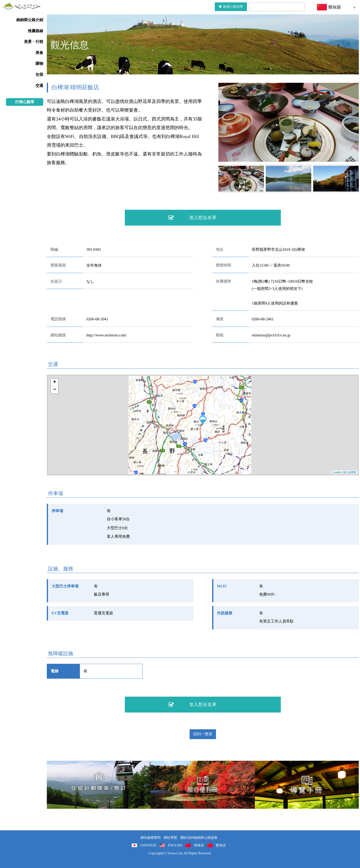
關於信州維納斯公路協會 (199, 838)
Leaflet (337, 472)
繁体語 (221, 845)
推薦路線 (36, 31)
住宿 (39, 75)
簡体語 (199, 845)
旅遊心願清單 (231, 7)
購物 (39, 63)
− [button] (55, 390)
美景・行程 (34, 42)
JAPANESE (148, 845)
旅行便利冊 (203, 785)
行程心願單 (25, 102)
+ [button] (55, 382)
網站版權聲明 (150, 838)
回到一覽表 (203, 734)
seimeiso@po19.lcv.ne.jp (271, 335)
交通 (39, 86)
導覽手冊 (307, 785)
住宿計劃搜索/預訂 (99, 785)
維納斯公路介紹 (30, 20)
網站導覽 (170, 838)
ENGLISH (175, 845)
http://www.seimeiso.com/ (107, 335)
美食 (39, 53)
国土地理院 (350, 472)
